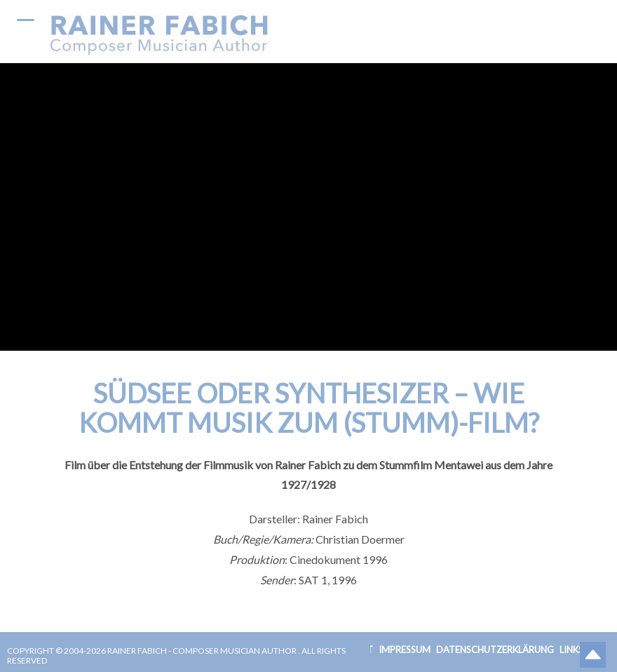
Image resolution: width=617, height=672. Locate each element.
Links (571, 650)
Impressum (405, 650)
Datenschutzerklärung (495, 650)
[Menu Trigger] (26, 19)
